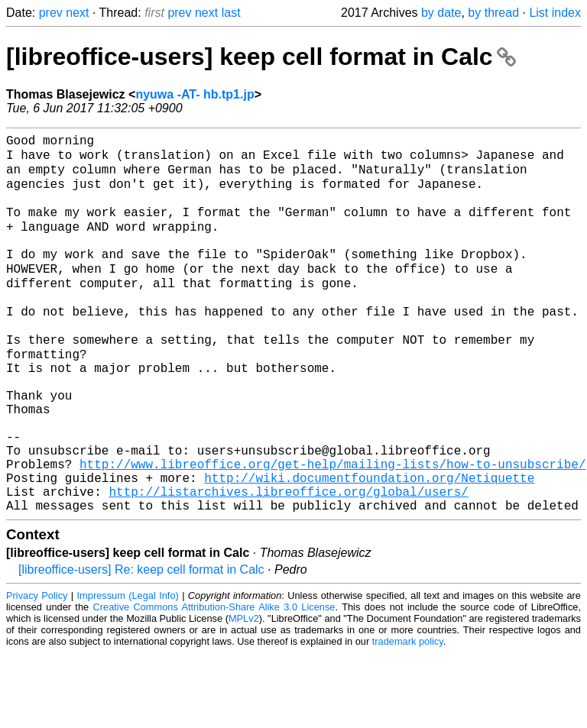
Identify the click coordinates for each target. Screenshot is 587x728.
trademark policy (408, 716)
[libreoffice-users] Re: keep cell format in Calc (141, 644)
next (77, 13)
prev (51, 13)
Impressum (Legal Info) (128, 670)
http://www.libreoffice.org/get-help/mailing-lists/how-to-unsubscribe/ (332, 529)
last (231, 13)
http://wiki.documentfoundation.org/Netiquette (369, 546)
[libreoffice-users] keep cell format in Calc (261, 57)
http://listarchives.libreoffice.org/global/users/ (288, 563)
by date (441, 13)
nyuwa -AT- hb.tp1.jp (195, 94)
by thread (493, 13)
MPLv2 (244, 693)
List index (555, 13)
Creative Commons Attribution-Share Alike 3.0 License (214, 682)
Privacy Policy (37, 670)
